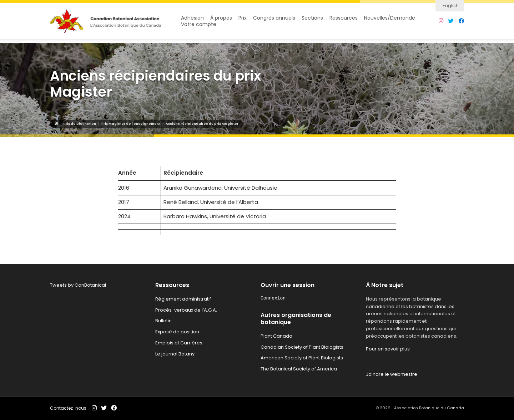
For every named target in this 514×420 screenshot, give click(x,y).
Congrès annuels (274, 20)
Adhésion (192, 20)
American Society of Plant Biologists (302, 358)
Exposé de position (177, 332)
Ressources (344, 20)
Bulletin (163, 321)
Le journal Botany (175, 354)
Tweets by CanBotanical (78, 285)
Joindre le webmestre (392, 374)
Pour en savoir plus (388, 349)
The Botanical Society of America (299, 369)
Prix (243, 20)
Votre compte (199, 26)
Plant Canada (276, 336)
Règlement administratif (183, 299)
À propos (221, 20)
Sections (312, 20)
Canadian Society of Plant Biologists (302, 347)
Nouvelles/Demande (390, 20)
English (451, 6)
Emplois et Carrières (179, 343)
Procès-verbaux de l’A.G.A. (186, 310)
